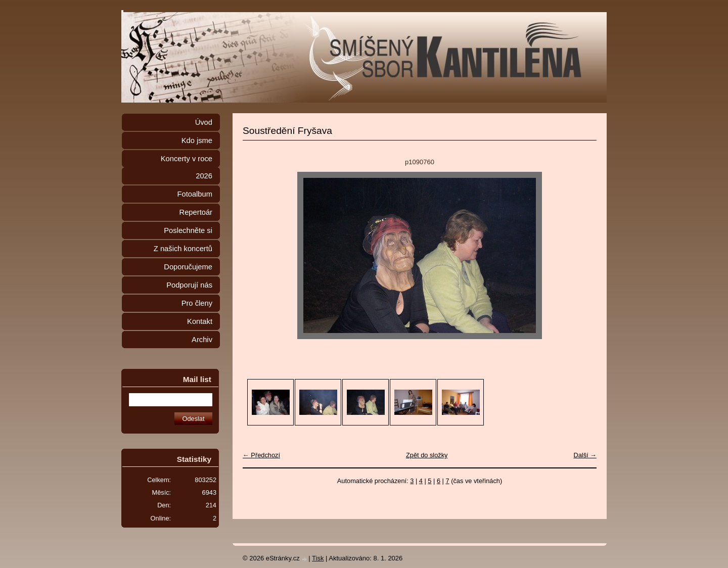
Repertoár (196, 212)
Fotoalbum (195, 194)
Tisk (318, 558)
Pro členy (197, 303)
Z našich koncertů (183, 249)
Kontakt (200, 321)
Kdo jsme (197, 140)
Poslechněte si (188, 230)
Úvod (204, 122)
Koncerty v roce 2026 (187, 167)
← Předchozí (261, 455)
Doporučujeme (188, 267)
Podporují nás (189, 285)
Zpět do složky (427, 455)
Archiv (202, 340)
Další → (585, 455)
